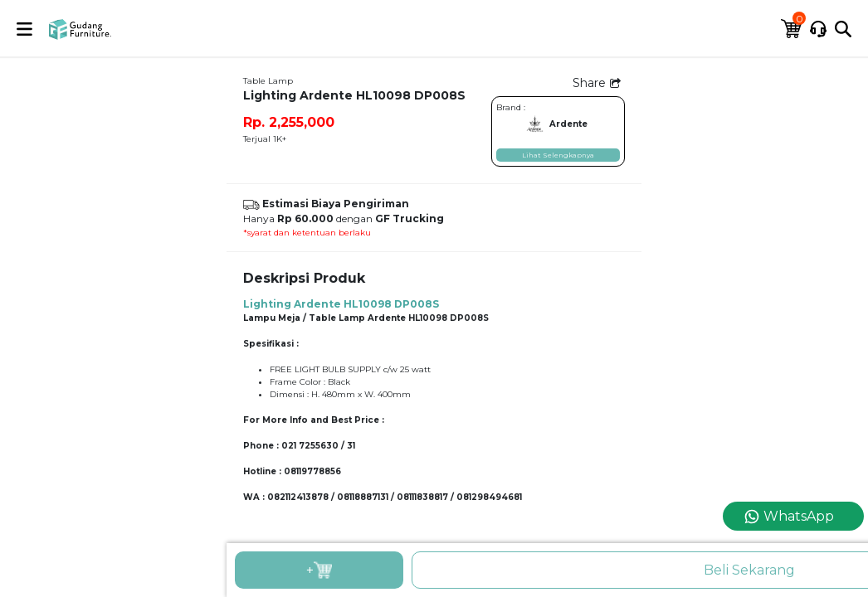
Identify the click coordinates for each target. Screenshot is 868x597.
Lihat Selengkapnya (558, 155)
